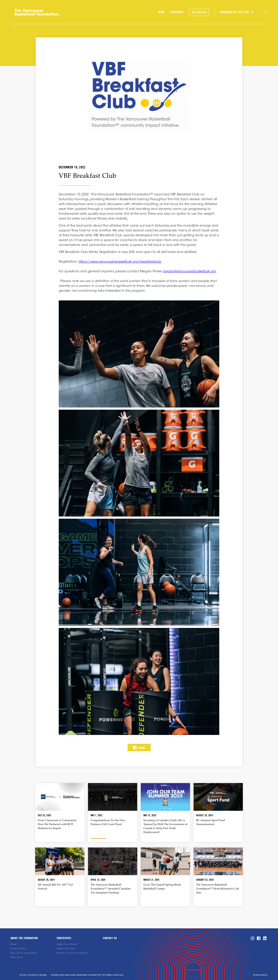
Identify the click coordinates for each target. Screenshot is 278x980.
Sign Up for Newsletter (24, 953)
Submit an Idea (66, 949)
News (14, 944)
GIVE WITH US (199, 12)
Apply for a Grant (67, 944)
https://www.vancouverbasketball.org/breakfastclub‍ (120, 262)
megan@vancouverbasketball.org (189, 272)
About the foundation (24, 938)
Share (139, 748)
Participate (64, 938)
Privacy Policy (19, 949)
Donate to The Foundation (72, 953)
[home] (37, 12)
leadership (177, 12)
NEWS (161, 12)
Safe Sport (17, 957)
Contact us (110, 938)
